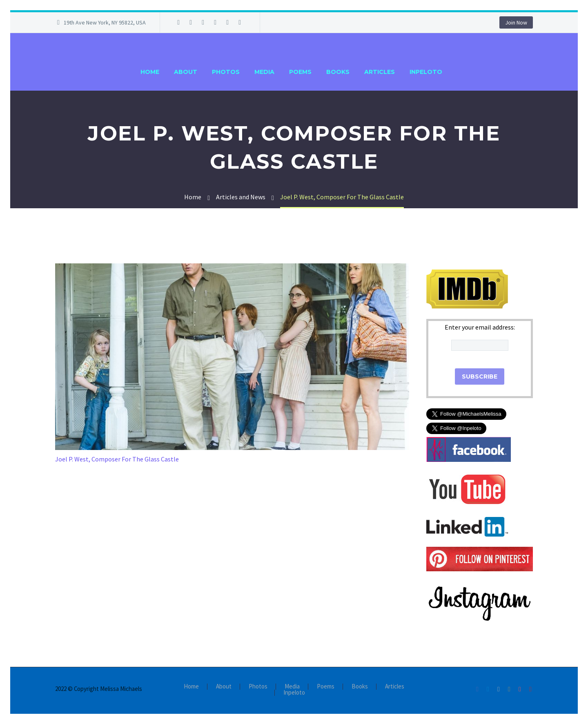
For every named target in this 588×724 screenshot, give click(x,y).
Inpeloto (426, 72)
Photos (226, 72)
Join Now (516, 22)
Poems (300, 72)
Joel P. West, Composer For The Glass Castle (117, 459)
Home (150, 72)
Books (338, 72)
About (186, 72)
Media (264, 72)
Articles (380, 72)
